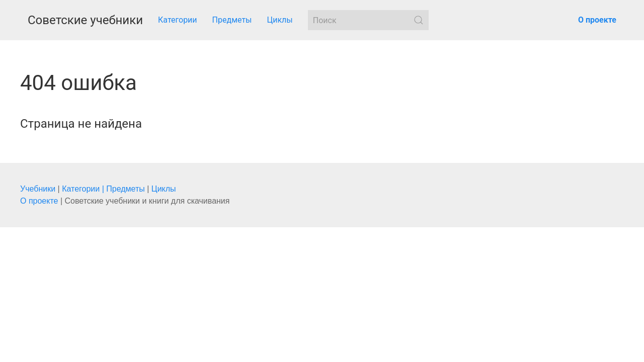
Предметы (232, 20)
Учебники (38, 189)
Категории (178, 20)
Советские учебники (85, 20)
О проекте (39, 201)
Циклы (280, 20)
